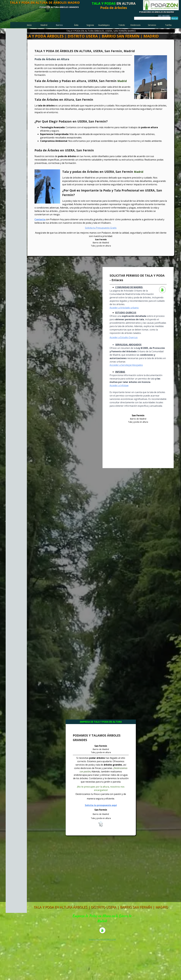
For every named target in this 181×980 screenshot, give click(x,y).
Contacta (40, 219)
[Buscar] (152, 18)
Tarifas (168, 25)
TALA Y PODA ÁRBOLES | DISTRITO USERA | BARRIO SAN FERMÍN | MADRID (90, 36)
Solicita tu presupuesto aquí (101, 805)
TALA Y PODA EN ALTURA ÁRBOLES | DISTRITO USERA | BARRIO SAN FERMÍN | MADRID (101, 907)
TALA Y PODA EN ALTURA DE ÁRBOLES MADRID (45, 2)
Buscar (175, 18)
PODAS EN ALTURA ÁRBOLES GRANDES (59, 7)
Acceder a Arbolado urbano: (124, 308)
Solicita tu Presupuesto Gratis (101, 228)
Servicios (152, 25)
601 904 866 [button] (164, 16)
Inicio (29, 25)
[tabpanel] (162, 16)
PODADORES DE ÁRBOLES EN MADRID (157, 12)
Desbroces (135, 25)
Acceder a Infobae (119, 385)
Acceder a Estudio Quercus (124, 337)
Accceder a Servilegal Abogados (126, 365)
